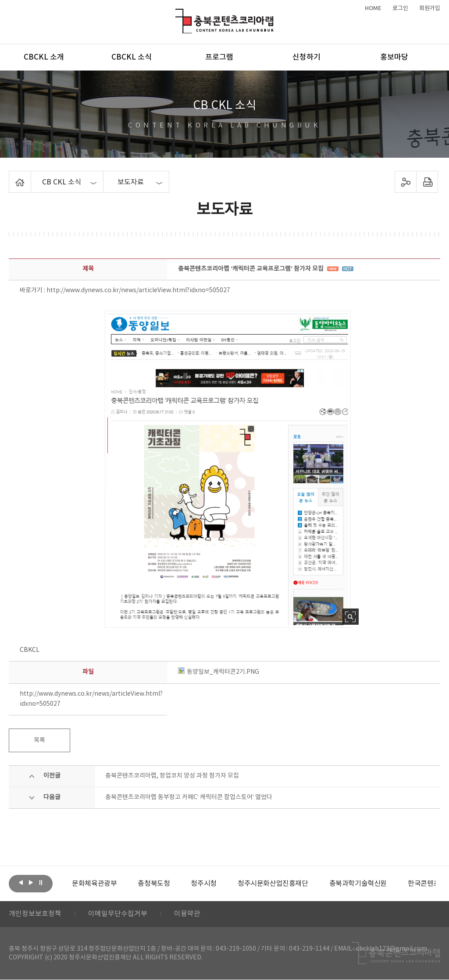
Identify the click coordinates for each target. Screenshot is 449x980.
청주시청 (203, 884)
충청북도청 (154, 884)
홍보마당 (394, 57)
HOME (373, 8)
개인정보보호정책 (35, 914)
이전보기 (21, 883)
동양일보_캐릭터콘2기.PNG (219, 672)
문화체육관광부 (94, 884)
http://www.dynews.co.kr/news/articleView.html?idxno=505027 (138, 290)
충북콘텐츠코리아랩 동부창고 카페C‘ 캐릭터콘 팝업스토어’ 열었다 (189, 797)
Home (11, 176)
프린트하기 (427, 182)
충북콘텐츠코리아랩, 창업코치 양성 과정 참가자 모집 (172, 776)
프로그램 (219, 57)
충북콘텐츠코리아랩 (177, 14)
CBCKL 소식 (132, 57)
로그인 (400, 8)
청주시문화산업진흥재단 (273, 884)
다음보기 (31, 883)
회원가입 (430, 8)
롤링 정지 (41, 883)
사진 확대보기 (351, 617)
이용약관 (187, 914)
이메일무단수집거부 (118, 914)
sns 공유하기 (405, 182)
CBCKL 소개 (44, 57)
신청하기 (306, 57)
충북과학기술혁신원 (358, 884)
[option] (94, 884)
